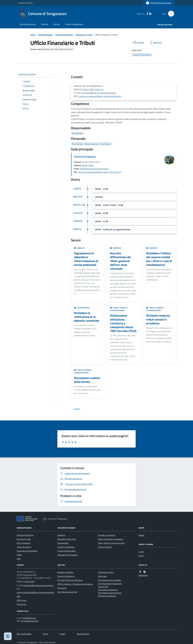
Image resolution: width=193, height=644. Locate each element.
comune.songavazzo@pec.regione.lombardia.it (100, 96)
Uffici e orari (22, 600)
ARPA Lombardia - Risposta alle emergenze (75, 584)
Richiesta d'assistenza (107, 596)
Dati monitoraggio (24, 634)
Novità (45, 24)
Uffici (19, 559)
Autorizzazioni (82, 308)
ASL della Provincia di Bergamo (70, 580)
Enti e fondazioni (24, 543)
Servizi (57, 24)
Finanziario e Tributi (84, 35)
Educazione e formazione (68, 555)
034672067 (29, 581)
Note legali (102, 576)
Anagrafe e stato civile (67, 539)
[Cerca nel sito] (170, 14)
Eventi (141, 556)
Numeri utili (21, 604)
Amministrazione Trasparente (110, 584)
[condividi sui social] (138, 42)
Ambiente (80, 248)
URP (19, 596)
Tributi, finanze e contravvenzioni (119, 309)
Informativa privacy (106, 572)
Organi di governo (24, 547)
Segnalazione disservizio (108, 590)
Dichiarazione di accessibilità (109, 580)
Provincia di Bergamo (66, 576)
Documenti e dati (24, 539)
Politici (19, 555)
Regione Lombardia (26, 3)
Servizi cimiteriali (105, 547)
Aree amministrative (25, 535)
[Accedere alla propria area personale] (159, 3)
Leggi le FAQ (103, 587)
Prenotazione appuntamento (110, 593)
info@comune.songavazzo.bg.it (94, 169)
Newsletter (143, 575)
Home (33, 35)
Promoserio (62, 588)
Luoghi (141, 552)
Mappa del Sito (83, 634)
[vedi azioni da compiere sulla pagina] (156, 42)
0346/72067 (88, 165)
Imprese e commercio (107, 535)
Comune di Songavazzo (85, 156)
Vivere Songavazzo (74, 24)
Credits (63, 634)
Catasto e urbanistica (66, 547)
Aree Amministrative (64, 35)
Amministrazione (28, 24)
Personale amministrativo (27, 551)
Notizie (141, 535)
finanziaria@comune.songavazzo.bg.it (99, 93)
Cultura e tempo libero (66, 551)
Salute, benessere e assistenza (111, 539)
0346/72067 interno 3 (93, 89)
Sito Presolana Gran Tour (67, 592)
